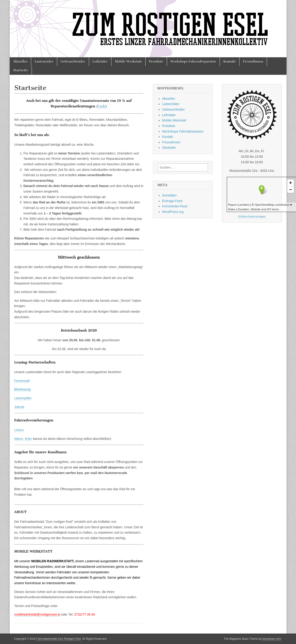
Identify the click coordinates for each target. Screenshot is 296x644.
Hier (29, 439)
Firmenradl (22, 381)
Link (102, 106)
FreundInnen (253, 62)
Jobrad (19, 407)
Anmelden (169, 195)
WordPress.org (173, 212)
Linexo (19, 430)
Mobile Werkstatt (128, 62)
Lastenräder (44, 62)
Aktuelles (20, 62)
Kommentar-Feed (175, 206)
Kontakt (230, 62)
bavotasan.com (272, 639)
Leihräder (100, 62)
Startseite (21, 70)
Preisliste (156, 62)
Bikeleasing (23, 389)
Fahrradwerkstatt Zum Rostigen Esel (59, 639)
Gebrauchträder (73, 62)
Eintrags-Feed (172, 201)
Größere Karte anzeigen (252, 216)
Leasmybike (23, 398)
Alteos (19, 439)
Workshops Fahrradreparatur (193, 62)
